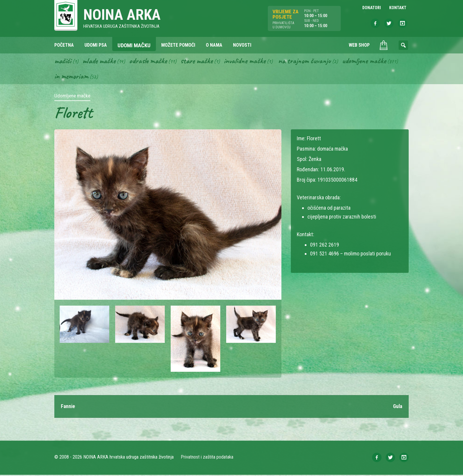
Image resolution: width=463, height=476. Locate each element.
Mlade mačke (100, 61)
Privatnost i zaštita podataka (207, 458)
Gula (397, 407)
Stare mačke (200, 61)
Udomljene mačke (371, 61)
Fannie (68, 407)
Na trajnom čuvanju (310, 61)
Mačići (63, 61)
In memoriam (72, 77)
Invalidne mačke (249, 61)
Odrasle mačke (150, 61)
